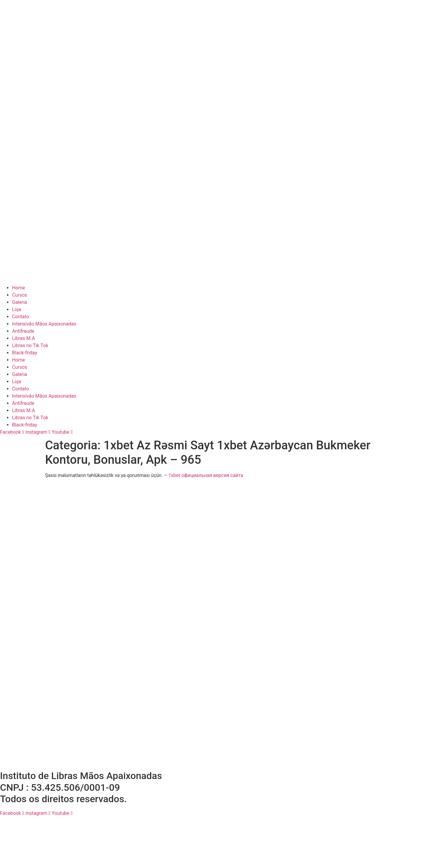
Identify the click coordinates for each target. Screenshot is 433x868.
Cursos (20, 295)
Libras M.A (23, 338)
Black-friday (25, 353)
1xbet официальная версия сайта (206, 475)
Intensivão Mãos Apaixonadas (44, 324)
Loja (17, 309)
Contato (21, 317)
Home (18, 288)
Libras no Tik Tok (30, 345)
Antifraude (23, 331)
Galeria (20, 302)
